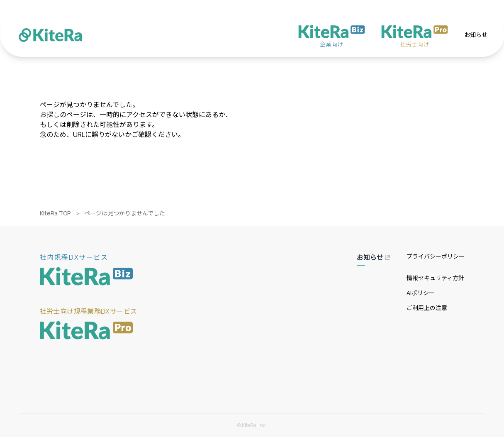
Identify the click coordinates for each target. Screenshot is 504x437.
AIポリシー (421, 293)
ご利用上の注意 (427, 308)
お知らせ (476, 35)
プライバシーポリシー (436, 256)
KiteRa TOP (55, 213)
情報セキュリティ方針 (435, 278)
